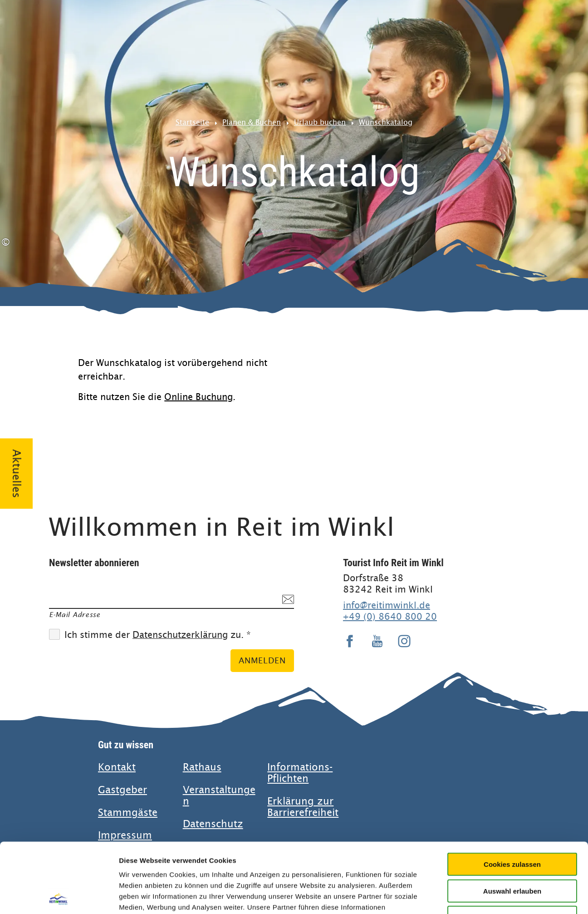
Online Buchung (198, 397)
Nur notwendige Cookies (512, 847)
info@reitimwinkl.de (387, 605)
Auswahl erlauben (512, 821)
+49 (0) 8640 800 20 (390, 617)
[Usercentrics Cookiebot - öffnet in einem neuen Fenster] (59, 896)
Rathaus (202, 767)
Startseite (192, 122)
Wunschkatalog (386, 122)
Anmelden (262, 660)
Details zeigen (483, 896)
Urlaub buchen (320, 122)
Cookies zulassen (512, 794)
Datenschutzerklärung (180, 635)
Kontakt (117, 767)
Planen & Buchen (252, 122)
